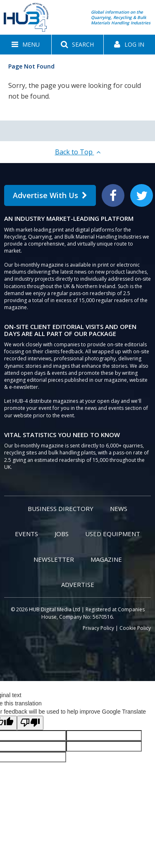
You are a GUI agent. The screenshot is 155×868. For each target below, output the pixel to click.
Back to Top (78, 152)
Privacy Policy (98, 628)
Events (26, 534)
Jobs (62, 534)
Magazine (106, 559)
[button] (26, 45)
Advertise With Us (50, 195)
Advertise (78, 584)
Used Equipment (113, 534)
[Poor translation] (30, 723)
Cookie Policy (135, 628)
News (119, 509)
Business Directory (61, 509)
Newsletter (54, 559)
